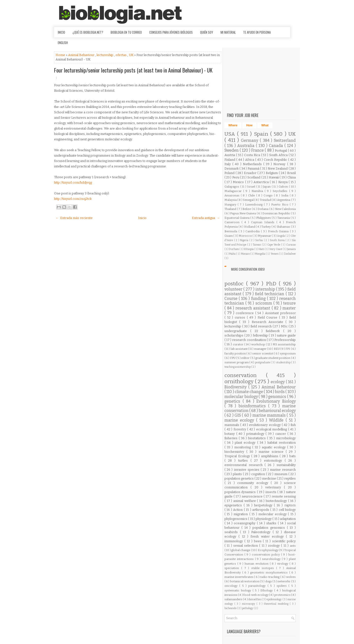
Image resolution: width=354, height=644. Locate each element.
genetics (234, 401)
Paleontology (262, 532)
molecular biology (242, 397)
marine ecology (240, 420)
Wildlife (277, 420)
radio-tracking (270, 577)
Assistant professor (280, 313)
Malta (233, 254)
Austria (230, 155)
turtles (244, 461)
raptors (290, 505)
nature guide (286, 335)
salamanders (234, 599)
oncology (232, 586)
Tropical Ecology (238, 456)
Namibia (258, 191)
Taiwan (257, 245)
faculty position (235, 353)
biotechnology (277, 501)
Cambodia (253, 231)
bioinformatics (253, 406)
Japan (267, 187)
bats (293, 456)
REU (277, 349)
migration (241, 514)
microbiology (286, 438)
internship (266, 289)
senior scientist (263, 353)
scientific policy (284, 541)
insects (271, 492)
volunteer (234, 289)
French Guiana (279, 231)
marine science (272, 452)
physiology (264, 519)
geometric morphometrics (270, 572)
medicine (269, 478)
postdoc (235, 284)
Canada (277, 146)
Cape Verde (274, 245)
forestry (240, 429)
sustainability (286, 465)
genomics (278, 397)
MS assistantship (284, 344)
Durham (234, 249)
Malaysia (231, 200)
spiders (282, 586)
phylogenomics (236, 519)
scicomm (264, 303)
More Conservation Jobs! (248, 269)
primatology (256, 434)
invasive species (247, 470)
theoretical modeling (277, 604)
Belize (247, 209)
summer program (237, 362)
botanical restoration (245, 581)
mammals (232, 425)
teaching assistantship (238, 367)
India (285, 195)
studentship (284, 362)
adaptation (288, 519)
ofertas (121, 55)
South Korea (278, 240)
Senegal (249, 200)
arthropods (261, 510)
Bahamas (284, 227)
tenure (289, 303)
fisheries (232, 438)
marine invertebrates (239, 577)
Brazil (291, 173)
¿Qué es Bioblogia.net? (88, 32)
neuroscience (253, 496)
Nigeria (245, 240)
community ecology (254, 483)
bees (258, 541)
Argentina (284, 200)
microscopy (249, 604)
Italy (228, 164)
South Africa (279, 155)
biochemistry (235, 452)
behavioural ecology (277, 411)
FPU (233, 358)
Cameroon (233, 222)
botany (230, 434)
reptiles (290, 478)
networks (284, 581)
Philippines (264, 218)
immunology (234, 541)
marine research (283, 470)
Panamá (254, 168)
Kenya (283, 182)
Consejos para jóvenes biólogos (171, 32)
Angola (281, 236)
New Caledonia (286, 209)
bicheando (231, 608)
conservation (245, 375)
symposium (288, 353)
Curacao (291, 245)
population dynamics (241, 492)
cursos (241, 317)
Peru (236, 177)
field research (262, 326)
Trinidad (266, 200)
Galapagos (232, 187)
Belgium (272, 173)
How (249, 125)
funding (259, 299)
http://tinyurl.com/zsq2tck (73, 199)
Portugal (281, 151)
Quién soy (207, 32)
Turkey (266, 227)
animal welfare (245, 501)
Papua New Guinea (243, 213)
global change (241, 550)
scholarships (234, 335)
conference (245, 313)
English (63, 43)
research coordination (249, 340)
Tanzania (284, 218)
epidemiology (274, 599)
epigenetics (234, 505)
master (289, 308)
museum (281, 474)
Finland (230, 160)
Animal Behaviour (82, 55)
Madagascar (234, 191)
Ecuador (251, 173)
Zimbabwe (290, 254)
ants (293, 546)
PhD (272, 284)
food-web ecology (256, 595)
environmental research (244, 465)
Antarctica (262, 182)
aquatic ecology (274, 447)
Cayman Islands (264, 222)
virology (283, 564)
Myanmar (265, 236)
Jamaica (291, 249)
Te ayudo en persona (257, 32)
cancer (281, 434)
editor (246, 358)
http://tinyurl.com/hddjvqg (73, 183)
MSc (285, 326)
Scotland (254, 177)
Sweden (232, 150)
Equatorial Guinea (237, 218)
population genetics (239, 478)
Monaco (246, 254)
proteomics (283, 595)
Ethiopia (249, 249)
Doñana (263, 209)
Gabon (284, 187)
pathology (248, 608)
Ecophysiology (268, 550)
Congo (269, 195)
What (265, 125)
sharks (272, 523)
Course (232, 299)
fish (293, 425)
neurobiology (272, 559)
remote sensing (284, 496)
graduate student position (273, 358)
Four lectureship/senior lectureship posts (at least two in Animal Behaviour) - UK (133, 70)
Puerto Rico (280, 205)
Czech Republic (276, 160)
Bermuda (231, 231)
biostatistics (258, 438)
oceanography (245, 523)
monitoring (243, 447)
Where (233, 125)
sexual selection (246, 546)
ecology (278, 382)
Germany (250, 140)
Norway (280, 164)
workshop (258, 344)
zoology (274, 546)
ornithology (240, 382)
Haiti (262, 249)
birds (280, 392)
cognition (259, 474)
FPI (288, 349)
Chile (252, 195)
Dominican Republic (277, 213)
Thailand (231, 209)
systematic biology (238, 590)
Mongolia (260, 254)
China (292, 177)
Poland (230, 173)
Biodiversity (236, 387)
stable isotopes (264, 568)
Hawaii (274, 177)
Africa (250, 160)
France (258, 150)
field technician (270, 294)
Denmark (232, 168)
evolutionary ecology (265, 425)
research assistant (254, 308)
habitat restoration (282, 443)
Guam (229, 236)
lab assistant (239, 349)
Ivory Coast (276, 249)
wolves (291, 577)
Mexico (239, 182)
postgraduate (263, 362)
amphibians (270, 456)
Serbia (259, 240)
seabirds (232, 532)
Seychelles (281, 191)
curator (238, 344)
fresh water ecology (268, 536)
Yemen (275, 254)
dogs (269, 581)
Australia (247, 146)
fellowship (261, 335)
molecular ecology (273, 514)
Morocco (246, 236)
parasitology (258, 586)
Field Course (268, 317)
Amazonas (233, 195)
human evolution (257, 564)
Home (61, 55)
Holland (250, 227)
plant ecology (246, 443)
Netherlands (253, 164)
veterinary (275, 487)
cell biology (287, 510)
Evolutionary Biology (276, 401)
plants (238, 474)
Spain (262, 134)
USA (231, 134)
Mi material (228, 32)
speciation (233, 568)
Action (238, 510)
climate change (249, 392)
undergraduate (237, 331)
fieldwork (274, 331)
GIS (238, 415)
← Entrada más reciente (74, 218)
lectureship (105, 55)
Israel (252, 187)
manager (261, 349)
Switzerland (285, 140)
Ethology (267, 590)
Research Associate (269, 322)
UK (132, 55)
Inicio (61, 32)
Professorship (285, 340)
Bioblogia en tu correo (126, 32)
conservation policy (266, 555)
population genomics (270, 528)
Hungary (231, 205)
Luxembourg (254, 205)
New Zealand (278, 168)
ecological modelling (272, 429)
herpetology (264, 505)
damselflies (255, 599)
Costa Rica (253, 155)
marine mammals (270, 415)
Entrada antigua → (206, 218)
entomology (274, 461)
